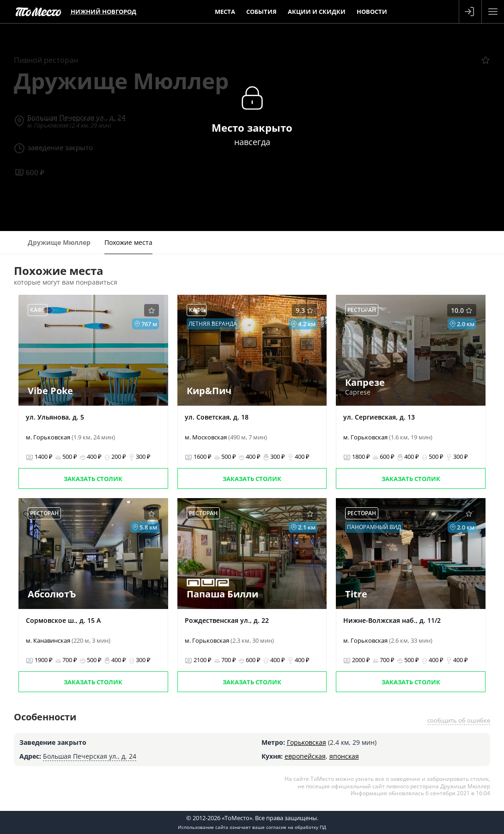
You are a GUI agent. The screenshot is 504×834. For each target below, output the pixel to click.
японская (344, 756)
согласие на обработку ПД (296, 827)
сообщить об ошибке (459, 720)
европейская (305, 756)
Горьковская (307, 742)
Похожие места (128, 242)
